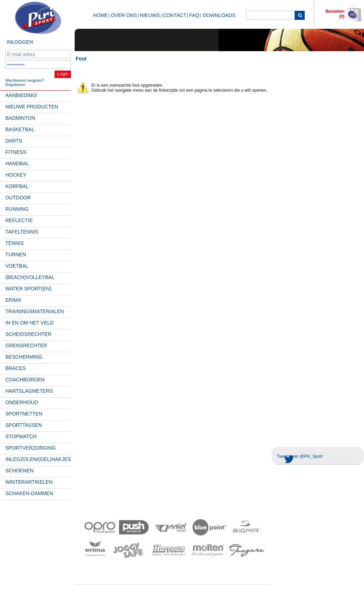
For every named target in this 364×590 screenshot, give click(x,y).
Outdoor (18, 198)
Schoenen (19, 471)
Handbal (17, 163)
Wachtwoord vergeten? (25, 80)
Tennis (14, 243)
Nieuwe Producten (32, 107)
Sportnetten (24, 414)
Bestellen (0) (335, 14)
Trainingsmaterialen (35, 311)
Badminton (20, 118)
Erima (13, 300)
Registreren (15, 85)
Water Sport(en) (28, 289)
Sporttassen (24, 425)
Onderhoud (22, 402)
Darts (14, 141)
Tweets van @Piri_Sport (300, 456)
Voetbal (17, 266)
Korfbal (17, 186)
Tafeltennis (22, 232)
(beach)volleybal (30, 277)
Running (17, 209)
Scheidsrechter (28, 334)
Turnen (16, 254)
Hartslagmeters (29, 391)
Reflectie (19, 220)
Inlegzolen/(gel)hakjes (38, 459)
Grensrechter (26, 345)
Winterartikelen (29, 482)
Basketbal (20, 129)
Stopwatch (21, 436)
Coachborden (25, 380)
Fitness (16, 152)
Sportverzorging (31, 448)
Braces (16, 368)
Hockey (16, 175)
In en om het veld (30, 323)
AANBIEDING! (21, 95)
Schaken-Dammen (29, 493)
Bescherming (24, 357)
